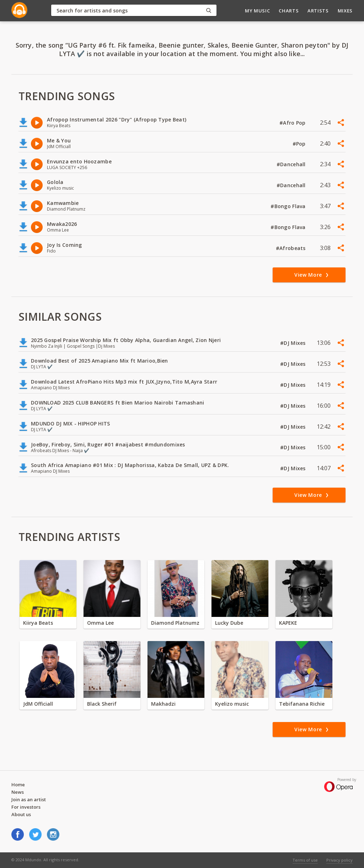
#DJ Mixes (294, 343)
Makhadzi (163, 704)
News (18, 792)
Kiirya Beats (38, 623)
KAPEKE (288, 623)
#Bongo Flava (289, 206)
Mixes (345, 11)
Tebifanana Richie (302, 704)
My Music (257, 11)
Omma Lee (100, 623)
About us (21, 814)
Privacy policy (339, 860)
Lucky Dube (229, 623)
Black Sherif (102, 704)
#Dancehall (292, 164)
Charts (289, 11)
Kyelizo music (232, 704)
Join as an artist (29, 799)
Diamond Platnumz (175, 623)
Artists (318, 11)
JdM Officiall (38, 704)
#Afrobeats (291, 248)
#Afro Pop (293, 123)
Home (18, 785)
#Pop (300, 144)
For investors (26, 807)
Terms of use (305, 860)
